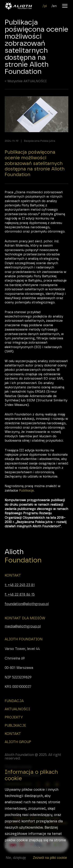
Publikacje (26, 496)
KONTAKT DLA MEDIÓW (25, 618)
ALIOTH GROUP (18, 742)
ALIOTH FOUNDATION (24, 639)
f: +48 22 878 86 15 (20, 594)
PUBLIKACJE (15, 725)
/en (54, 6)
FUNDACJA (14, 701)
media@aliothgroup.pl (23, 626)
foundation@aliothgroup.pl (27, 604)
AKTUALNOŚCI (17, 709)
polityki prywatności (22, 852)
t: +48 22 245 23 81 (20, 585)
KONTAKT (13, 575)
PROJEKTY (14, 717)
